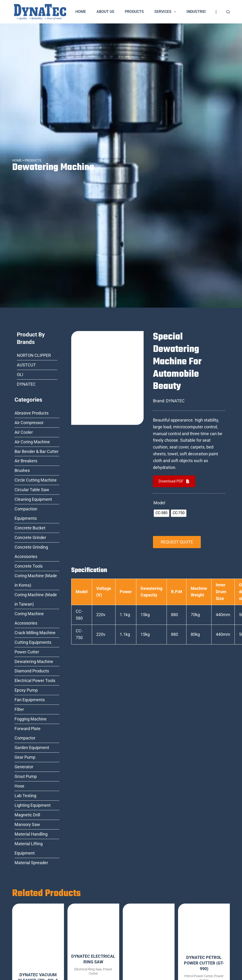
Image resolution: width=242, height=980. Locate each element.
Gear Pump (25, 757)
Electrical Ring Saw (88, 969)
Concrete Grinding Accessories (31, 552)
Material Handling (31, 834)
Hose (19, 786)
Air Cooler (24, 432)
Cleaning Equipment (33, 499)
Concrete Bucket (30, 528)
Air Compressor (29, 423)
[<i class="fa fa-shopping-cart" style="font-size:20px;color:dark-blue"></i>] (216, 12)
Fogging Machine (31, 719)
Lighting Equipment (33, 805)
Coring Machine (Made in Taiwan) (36, 599)
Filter (19, 709)
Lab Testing (25, 796)
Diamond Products (32, 671)
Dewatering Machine (53, 168)
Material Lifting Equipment (29, 848)
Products (134, 12)
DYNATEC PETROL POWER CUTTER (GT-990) (204, 963)
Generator (24, 767)
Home (81, 12)
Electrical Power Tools (35, 680)
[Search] (228, 12)
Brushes (22, 470)
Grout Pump (26, 776)
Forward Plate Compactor (28, 733)
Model (159, 503)
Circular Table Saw (32, 490)
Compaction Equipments (26, 514)
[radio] (162, 513)
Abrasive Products (32, 413)
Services (166, 12)
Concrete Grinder (30, 537)
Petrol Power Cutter (199, 976)
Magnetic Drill (27, 815)
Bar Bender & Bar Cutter (37, 451)
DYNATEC (26, 384)
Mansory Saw (27, 824)
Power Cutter (27, 652)
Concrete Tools (29, 566)
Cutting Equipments (33, 642)
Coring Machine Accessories (29, 618)
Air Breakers (26, 461)
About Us (105, 12)
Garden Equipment (32, 748)
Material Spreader (31, 863)
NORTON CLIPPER (34, 355)
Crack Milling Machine (35, 633)
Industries (200, 12)
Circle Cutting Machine (36, 480)
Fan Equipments (30, 700)
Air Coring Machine (32, 442)
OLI (20, 375)
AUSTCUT (26, 365)
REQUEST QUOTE (177, 542)
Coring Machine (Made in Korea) (36, 580)
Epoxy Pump (26, 690)
